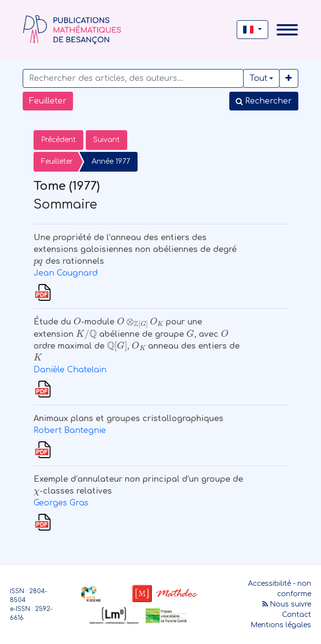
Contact (297, 615)
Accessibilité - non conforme (280, 589)
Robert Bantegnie (70, 430)
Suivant (107, 140)
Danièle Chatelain (70, 370)
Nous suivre (287, 604)
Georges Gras (61, 503)
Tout (258, 78)
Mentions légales (281, 625)
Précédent (58, 140)
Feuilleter (48, 101)
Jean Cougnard (66, 273)
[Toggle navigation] (287, 30)
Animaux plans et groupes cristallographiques (128, 419)
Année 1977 (111, 161)
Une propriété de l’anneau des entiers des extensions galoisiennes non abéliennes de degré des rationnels (135, 250)
